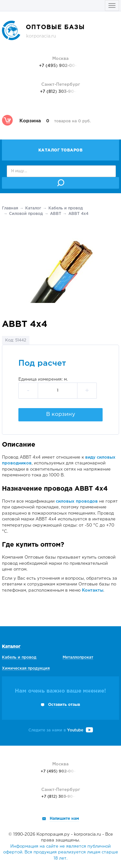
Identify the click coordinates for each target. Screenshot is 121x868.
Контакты (93, 590)
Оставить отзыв (64, 705)
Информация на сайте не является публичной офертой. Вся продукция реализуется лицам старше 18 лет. (61, 852)
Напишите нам (64, 819)
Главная (10, 208)
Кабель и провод (66, 208)
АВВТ (56, 214)
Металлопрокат (78, 657)
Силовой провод (26, 214)
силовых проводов (77, 501)
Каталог (33, 208)
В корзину (61, 414)
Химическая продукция (26, 668)
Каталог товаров (61, 150)
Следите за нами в (61, 730)
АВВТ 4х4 (78, 214)
